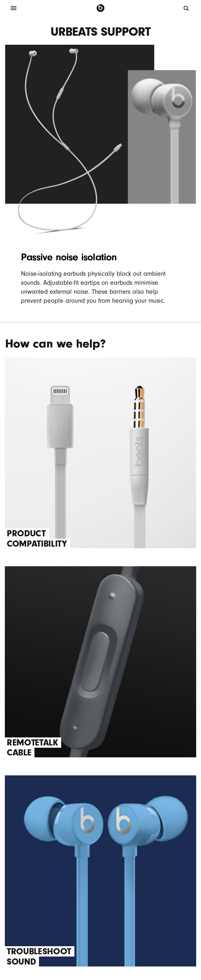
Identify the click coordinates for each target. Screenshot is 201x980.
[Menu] (14, 8)
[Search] (187, 8)
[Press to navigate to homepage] (100, 8)
